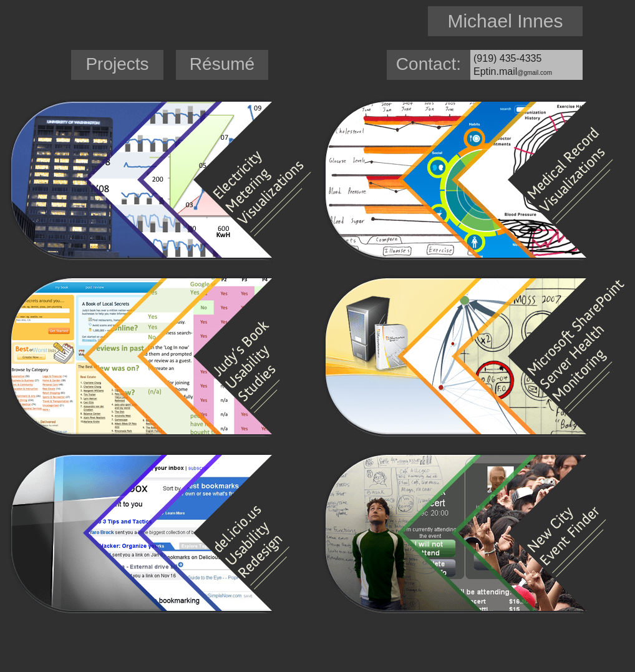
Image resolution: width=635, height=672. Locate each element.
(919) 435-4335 (507, 58)
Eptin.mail (513, 71)
